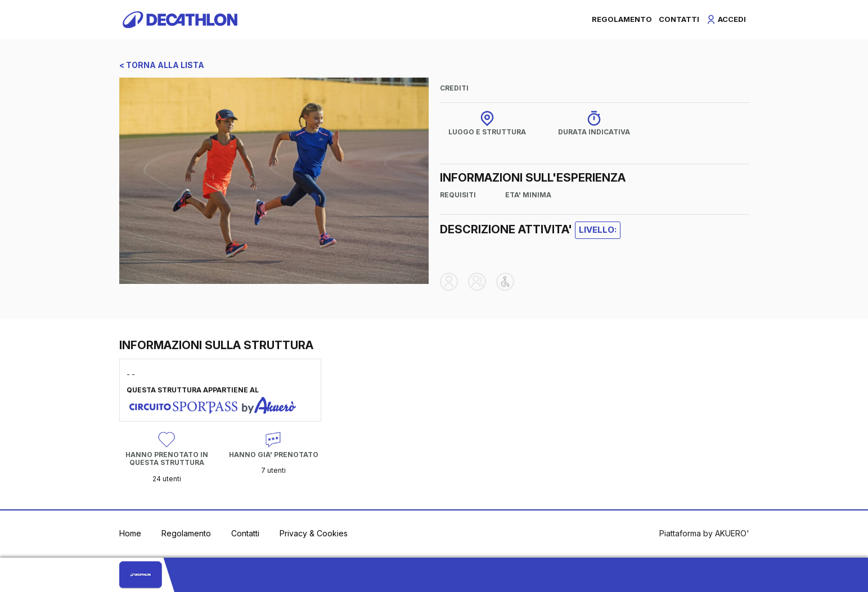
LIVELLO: (598, 230)
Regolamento (186, 533)
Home (130, 533)
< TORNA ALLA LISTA (162, 65)
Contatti (245, 533)
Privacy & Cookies (314, 533)
